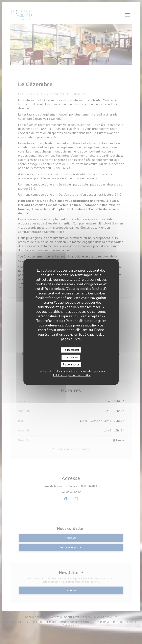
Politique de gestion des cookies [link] (72, 376)
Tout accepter (71, 350)
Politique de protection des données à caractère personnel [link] (72, 371)
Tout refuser (71, 357)
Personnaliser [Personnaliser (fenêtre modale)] (71, 364)
